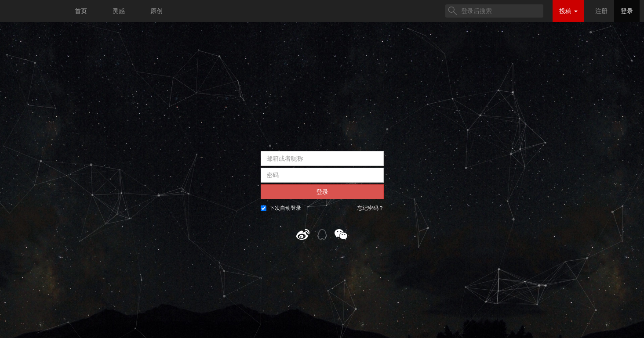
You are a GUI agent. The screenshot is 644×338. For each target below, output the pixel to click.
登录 (627, 11)
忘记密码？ (371, 208)
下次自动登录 (281, 208)
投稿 (568, 11)
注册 (601, 11)
